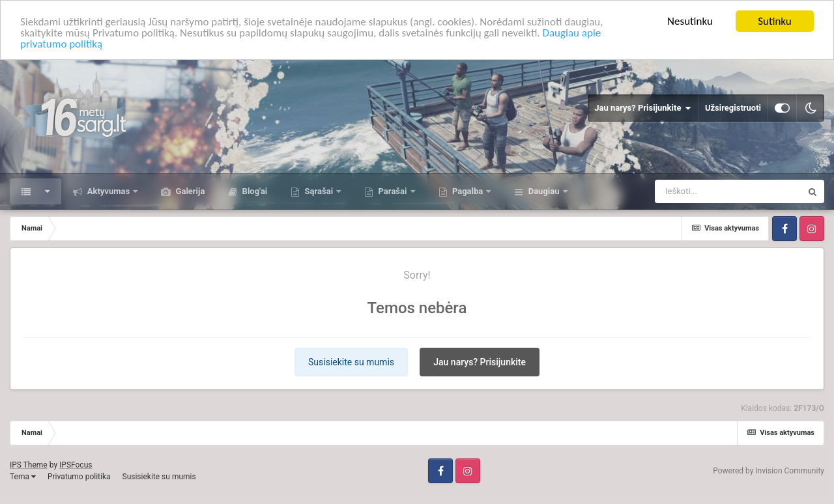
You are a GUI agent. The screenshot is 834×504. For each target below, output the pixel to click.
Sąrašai (319, 191)
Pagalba (468, 191)
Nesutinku (690, 21)
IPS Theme (29, 465)
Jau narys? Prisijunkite (643, 108)
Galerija (189, 191)
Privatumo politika (79, 477)
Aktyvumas (108, 191)
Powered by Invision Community (769, 471)
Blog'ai (253, 191)
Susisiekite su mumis (351, 362)
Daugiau (543, 191)
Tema (23, 477)
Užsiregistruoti (733, 108)
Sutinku (775, 21)
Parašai (392, 191)
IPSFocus (76, 465)
